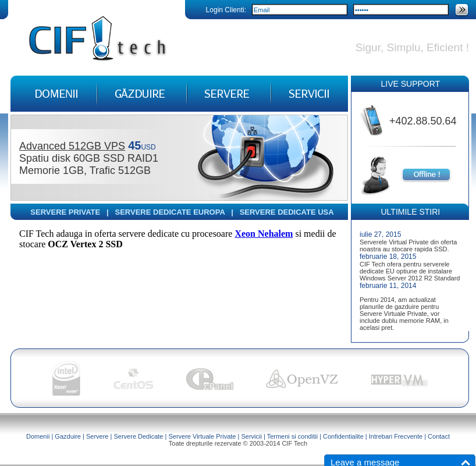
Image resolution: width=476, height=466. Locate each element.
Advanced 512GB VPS (72, 146)
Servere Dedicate (138, 436)
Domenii (38, 436)
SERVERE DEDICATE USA (287, 212)
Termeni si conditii (292, 436)
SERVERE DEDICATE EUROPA (170, 212)
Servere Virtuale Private (202, 436)
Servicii (251, 436)
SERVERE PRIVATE (65, 212)
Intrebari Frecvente (396, 436)
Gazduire (68, 436)
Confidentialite (343, 436)
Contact (439, 436)
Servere (97, 436)
